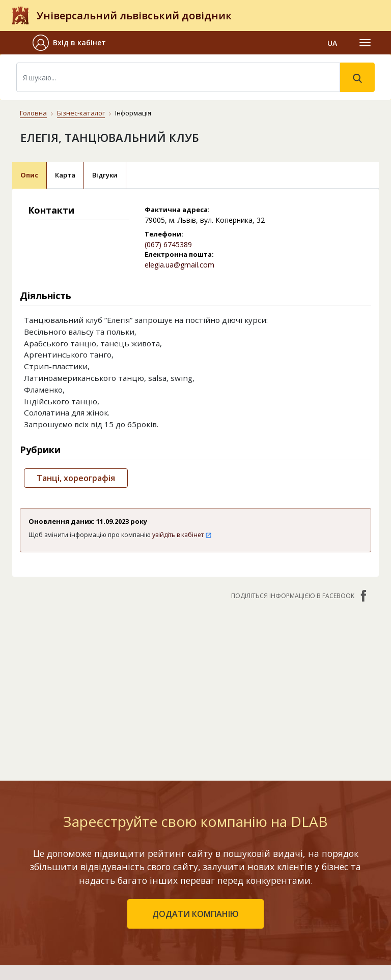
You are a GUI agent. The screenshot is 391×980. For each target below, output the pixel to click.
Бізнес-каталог (81, 113)
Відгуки (105, 175)
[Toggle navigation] (365, 43)
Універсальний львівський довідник (134, 16)
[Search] (178, 77)
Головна (33, 113)
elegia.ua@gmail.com (179, 265)
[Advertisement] (195, 685)
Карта (65, 175)
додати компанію (195, 914)
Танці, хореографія (76, 478)
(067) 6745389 (168, 244)
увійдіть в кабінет (182, 535)
